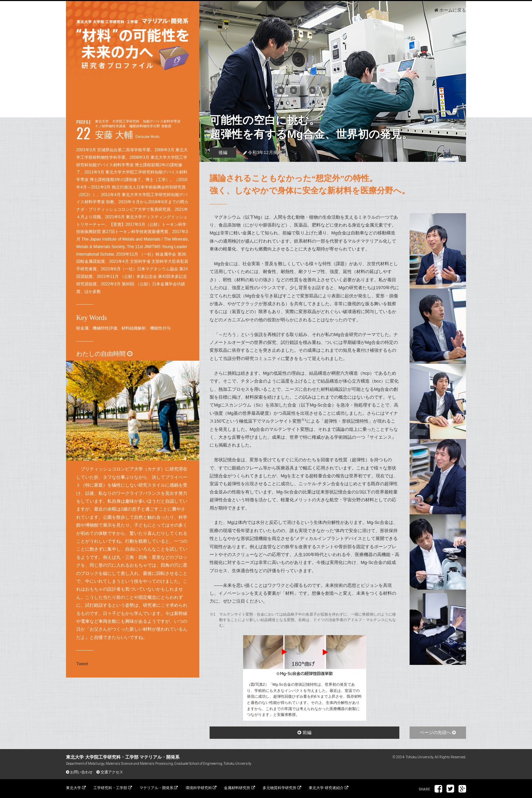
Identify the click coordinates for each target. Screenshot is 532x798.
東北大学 (74, 788)
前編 (307, 732)
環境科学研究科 (199, 788)
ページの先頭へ (435, 732)
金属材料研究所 (237, 788)
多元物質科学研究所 (280, 788)
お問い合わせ (81, 772)
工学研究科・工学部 (110, 788)
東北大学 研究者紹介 (326, 788)
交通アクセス (112, 772)
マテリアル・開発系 (156, 788)
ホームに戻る (453, 10)
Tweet (82, 664)
